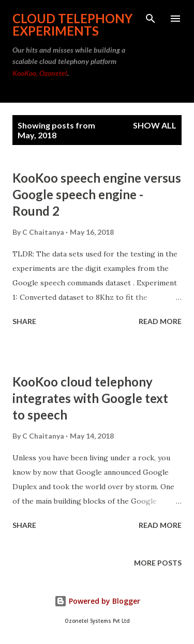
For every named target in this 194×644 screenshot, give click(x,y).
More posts (158, 563)
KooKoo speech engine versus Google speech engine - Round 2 (97, 194)
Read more (160, 321)
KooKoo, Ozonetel (40, 73)
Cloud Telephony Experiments (72, 25)
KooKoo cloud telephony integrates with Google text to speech (90, 398)
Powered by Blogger (97, 601)
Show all (155, 125)
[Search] (151, 19)
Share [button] (24, 321)
